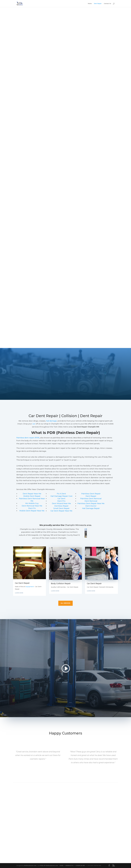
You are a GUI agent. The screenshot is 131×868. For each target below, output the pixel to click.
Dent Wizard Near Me (61, 503)
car (34, 424)
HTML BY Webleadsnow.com (49, 866)
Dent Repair (98, 4)
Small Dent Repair (61, 508)
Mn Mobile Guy (32, 503)
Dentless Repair (61, 506)
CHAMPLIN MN (80, 866)
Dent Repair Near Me (32, 494)
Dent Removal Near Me (32, 506)
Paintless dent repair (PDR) (28, 438)
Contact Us (107, 4)
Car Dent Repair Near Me (61, 511)
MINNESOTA (69, 866)
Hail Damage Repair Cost (61, 496)
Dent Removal (91, 501)
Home (90, 4)
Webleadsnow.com (30, 866)
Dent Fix (32, 508)
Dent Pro (61, 501)
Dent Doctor (91, 506)
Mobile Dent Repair (32, 496)
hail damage (51, 421)
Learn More (19, 593)
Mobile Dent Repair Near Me (32, 511)
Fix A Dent (61, 494)
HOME (61, 866)
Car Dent (61, 499)
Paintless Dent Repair (91, 494)
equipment (30, 587)
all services (65, 603)
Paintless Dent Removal (91, 499)
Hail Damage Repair (91, 508)
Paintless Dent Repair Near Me (91, 503)
